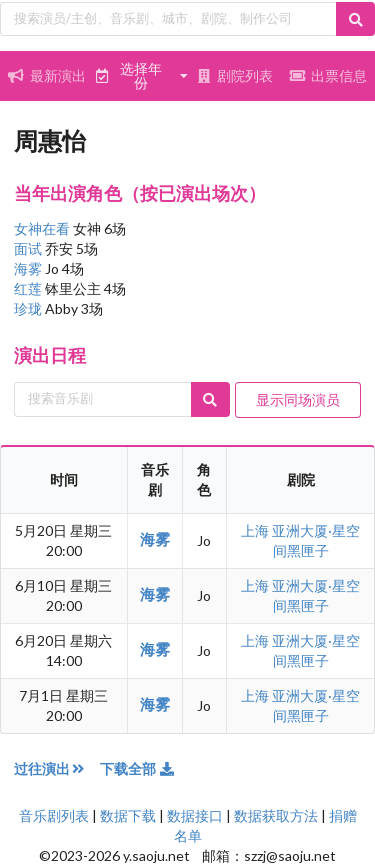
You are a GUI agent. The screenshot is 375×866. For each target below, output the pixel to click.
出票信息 (328, 75)
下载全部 (138, 768)
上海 (256, 530)
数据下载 (128, 815)
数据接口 (195, 815)
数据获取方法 (276, 815)
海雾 (29, 268)
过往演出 (57, 768)
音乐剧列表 (54, 815)
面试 (29, 248)
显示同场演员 (298, 399)
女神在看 (43, 228)
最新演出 (47, 75)
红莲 (29, 288)
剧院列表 (235, 75)
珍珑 (29, 308)
